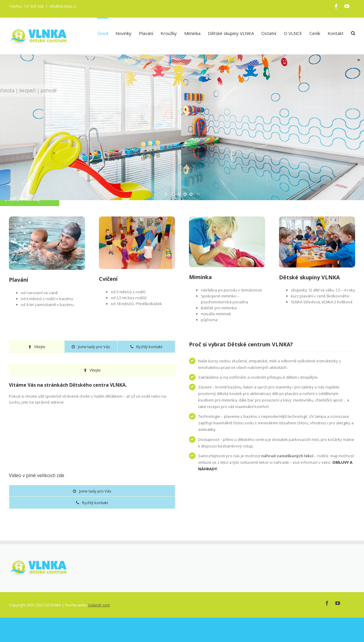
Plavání (146, 33)
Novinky (124, 33)
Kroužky (169, 33)
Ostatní (269, 33)
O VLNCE (293, 33)
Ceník (315, 33)
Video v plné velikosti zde (37, 475)
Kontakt (336, 33)
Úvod (103, 33)
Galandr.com (99, 605)
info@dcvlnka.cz (63, 6)
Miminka (192, 33)
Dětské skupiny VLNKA (231, 33)
